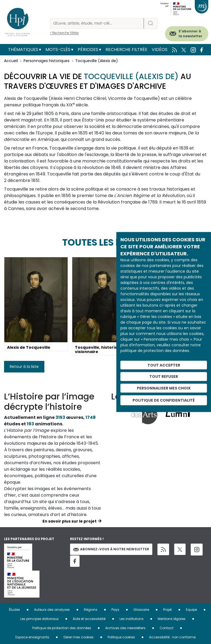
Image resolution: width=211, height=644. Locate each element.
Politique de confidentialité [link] (164, 400)
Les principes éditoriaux (39, 619)
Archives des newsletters (125, 628)
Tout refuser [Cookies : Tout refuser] (164, 377)
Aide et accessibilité (89, 619)
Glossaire (141, 610)
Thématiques (23, 50)
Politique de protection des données (62, 628)
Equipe (191, 610)
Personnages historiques (47, 61)
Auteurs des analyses (52, 610)
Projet (167, 610)
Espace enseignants (32, 637)
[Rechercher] (97, 23)
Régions (91, 610)
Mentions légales (172, 619)
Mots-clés (58, 50)
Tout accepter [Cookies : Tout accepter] (164, 365)
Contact (167, 628)
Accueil (11, 61)
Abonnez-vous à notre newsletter (111, 549)
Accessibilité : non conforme (172, 637)
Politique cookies (121, 637)
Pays (115, 610)
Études (14, 610)
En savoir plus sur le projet (70, 521)
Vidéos (160, 50)
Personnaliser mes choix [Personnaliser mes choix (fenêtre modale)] (164, 388)
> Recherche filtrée (64, 33)
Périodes (88, 50)
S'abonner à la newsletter (190, 34)
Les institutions (132, 619)
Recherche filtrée (126, 50)
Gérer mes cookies (78, 637)
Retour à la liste (24, 367)
